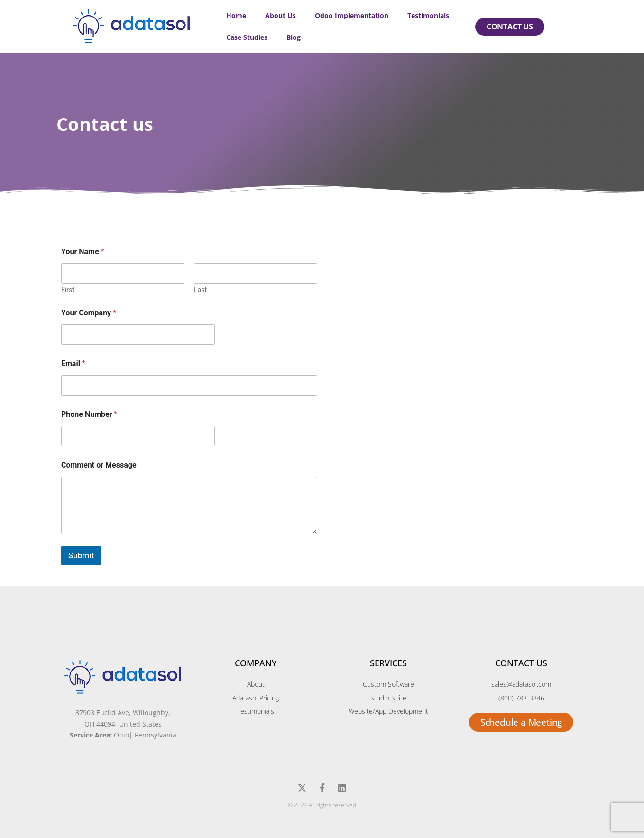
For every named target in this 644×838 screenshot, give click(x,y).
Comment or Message (99, 465)
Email (73, 364)
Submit (81, 555)
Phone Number (89, 414)
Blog (294, 37)
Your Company (89, 313)
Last (200, 290)
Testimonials (428, 15)
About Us (281, 15)
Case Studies (247, 37)
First (68, 290)
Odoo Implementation (352, 15)
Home (236, 15)
